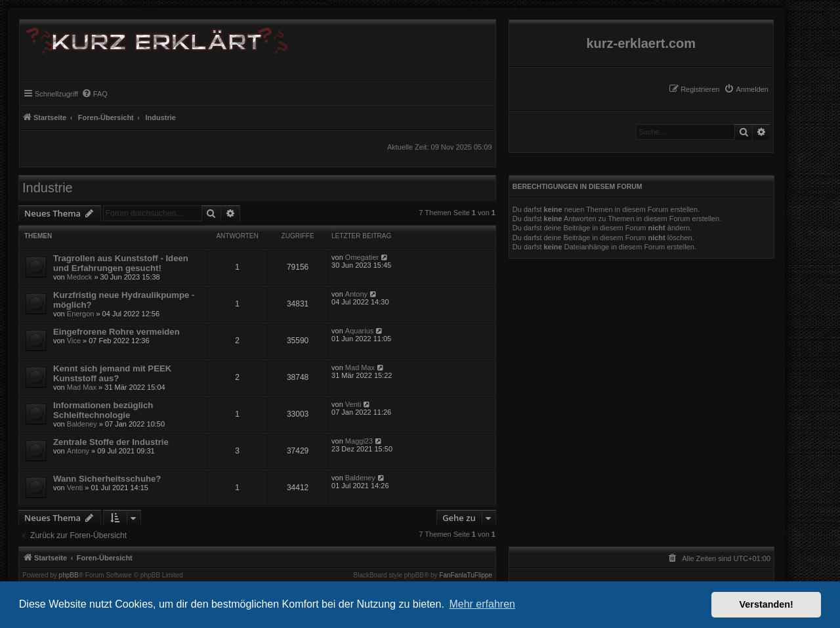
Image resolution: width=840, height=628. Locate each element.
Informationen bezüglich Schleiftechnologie (103, 410)
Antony (356, 294)
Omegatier (362, 257)
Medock (80, 277)
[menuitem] (746, 89)
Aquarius (359, 331)
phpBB (69, 576)
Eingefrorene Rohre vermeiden (116, 332)
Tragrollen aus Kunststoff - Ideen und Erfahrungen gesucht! (121, 263)
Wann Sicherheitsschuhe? (107, 479)
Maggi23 (359, 441)
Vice (74, 341)
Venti (353, 404)
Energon (81, 314)
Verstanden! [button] (766, 604)
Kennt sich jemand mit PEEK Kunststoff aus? (112, 373)
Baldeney (82, 424)
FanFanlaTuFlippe (466, 576)
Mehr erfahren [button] (482, 604)
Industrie (48, 188)
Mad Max (82, 387)
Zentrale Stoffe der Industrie (111, 442)
